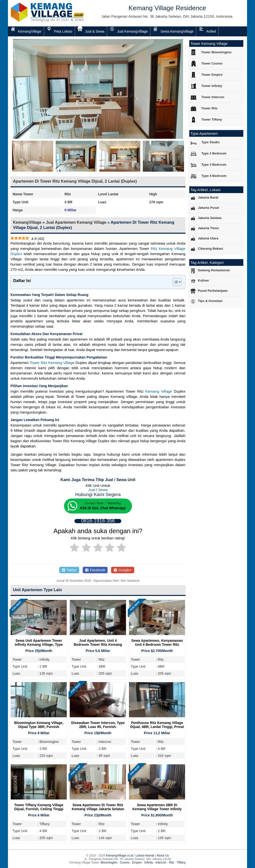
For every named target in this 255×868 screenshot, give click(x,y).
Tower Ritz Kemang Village (52, 363)
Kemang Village (159, 391)
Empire (137, 863)
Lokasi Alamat (145, 856)
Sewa (103, 490)
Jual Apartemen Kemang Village (76, 222)
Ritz (172, 863)
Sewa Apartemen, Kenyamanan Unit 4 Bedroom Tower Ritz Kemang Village (157, 645)
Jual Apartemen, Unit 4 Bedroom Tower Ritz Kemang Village (98, 645)
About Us (163, 856)
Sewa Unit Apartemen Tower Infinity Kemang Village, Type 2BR (39, 645)
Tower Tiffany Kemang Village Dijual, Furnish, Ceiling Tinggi (39, 807)
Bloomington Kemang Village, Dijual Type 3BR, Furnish (39, 725)
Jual (92, 490)
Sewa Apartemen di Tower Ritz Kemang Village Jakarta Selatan (98, 807)
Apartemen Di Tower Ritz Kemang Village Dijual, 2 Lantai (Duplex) (75, 181)
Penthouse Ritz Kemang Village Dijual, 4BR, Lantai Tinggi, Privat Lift (157, 727)
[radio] (74, 548)
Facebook (95, 570)
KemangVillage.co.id (120, 856)
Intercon (161, 863)
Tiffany (181, 863)
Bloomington (109, 863)
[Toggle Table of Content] (175, 282)
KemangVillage (27, 222)
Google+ (123, 570)
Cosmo (125, 863)
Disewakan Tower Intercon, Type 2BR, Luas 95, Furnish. (98, 725)
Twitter (69, 570)
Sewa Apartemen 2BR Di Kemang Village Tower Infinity (157, 807)
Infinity (149, 863)
